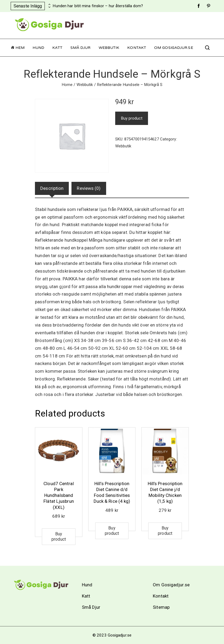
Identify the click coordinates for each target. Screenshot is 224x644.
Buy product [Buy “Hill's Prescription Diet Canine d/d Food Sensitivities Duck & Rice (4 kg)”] (112, 531)
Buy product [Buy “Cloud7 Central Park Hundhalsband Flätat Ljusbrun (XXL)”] (59, 537)
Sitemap (161, 607)
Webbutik (109, 48)
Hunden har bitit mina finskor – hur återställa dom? (98, 6)
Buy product (132, 118)
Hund (38, 48)
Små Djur (81, 48)
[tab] (52, 188)
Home (67, 85)
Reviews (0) (89, 188)
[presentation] (49, 5)
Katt (57, 48)
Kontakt (137, 48)
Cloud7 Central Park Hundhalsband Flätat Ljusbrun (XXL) (59, 495)
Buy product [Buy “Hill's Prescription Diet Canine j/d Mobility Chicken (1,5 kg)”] (165, 531)
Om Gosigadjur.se (174, 48)
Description (52, 188)
